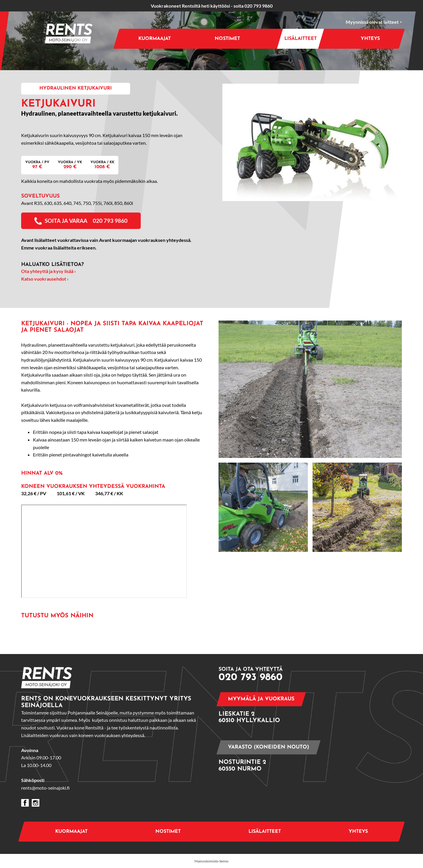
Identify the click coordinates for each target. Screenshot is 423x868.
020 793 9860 (258, 6)
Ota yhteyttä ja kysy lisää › (48, 271)
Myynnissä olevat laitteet (374, 22)
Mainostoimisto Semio (211, 861)
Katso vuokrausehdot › (45, 279)
